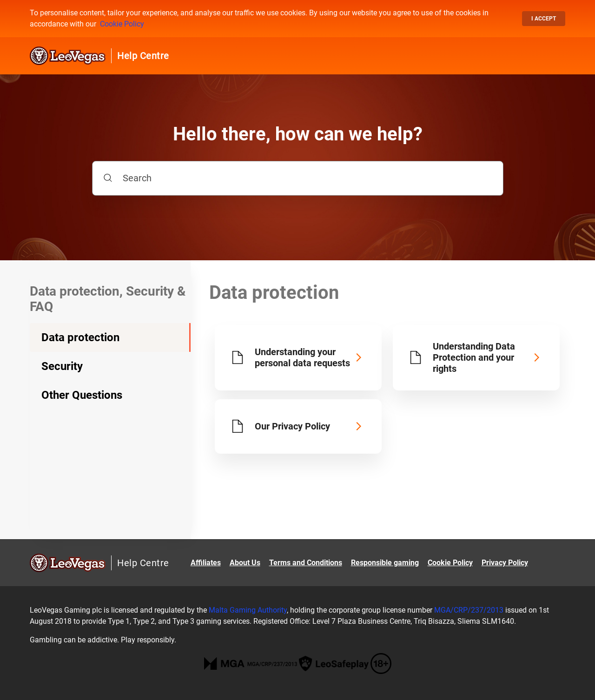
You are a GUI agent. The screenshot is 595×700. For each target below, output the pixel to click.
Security (62, 366)
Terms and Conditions (306, 563)
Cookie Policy (122, 24)
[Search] (298, 178)
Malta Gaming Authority (248, 610)
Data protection (80, 337)
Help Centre (143, 56)
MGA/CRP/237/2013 (469, 610)
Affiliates (206, 563)
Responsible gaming (385, 563)
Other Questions (82, 395)
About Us (245, 563)
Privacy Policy (505, 563)
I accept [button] (544, 19)
